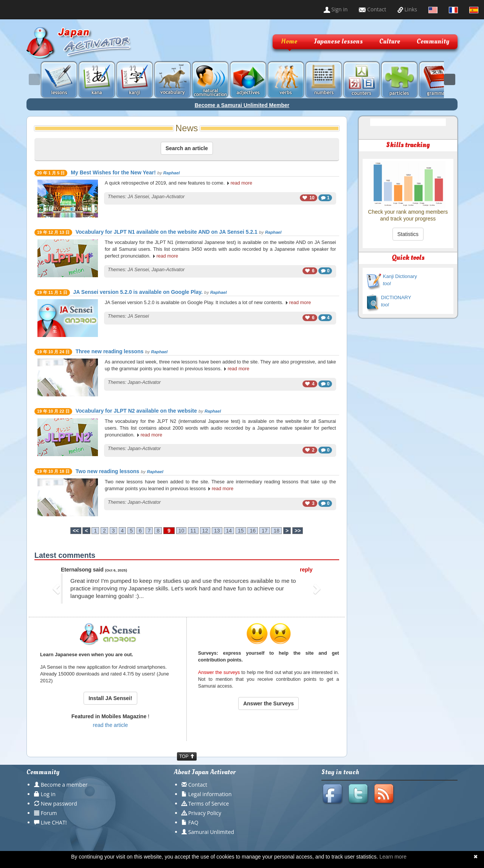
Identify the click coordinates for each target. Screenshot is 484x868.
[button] (57, 589)
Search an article (187, 148)
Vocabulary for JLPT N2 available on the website (136, 411)
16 (253, 531)
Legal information (210, 794)
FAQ (193, 822)
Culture (390, 41)
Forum (49, 813)
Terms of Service (209, 804)
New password (59, 804)
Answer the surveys (219, 672)
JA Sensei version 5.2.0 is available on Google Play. (138, 292)
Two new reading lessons (108, 471)
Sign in (336, 9)
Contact (372, 9)
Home (289, 41)
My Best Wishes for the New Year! (113, 172)
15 (241, 531)
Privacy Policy (205, 813)
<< (76, 531)
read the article (111, 725)
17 (265, 531)
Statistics (408, 234)
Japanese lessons (338, 41)
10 (181, 531)
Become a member (64, 785)
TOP (187, 756)
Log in (48, 794)
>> (298, 531)
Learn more (393, 857)
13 (217, 531)
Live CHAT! (54, 822)
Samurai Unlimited (211, 832)
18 (276, 531)
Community (433, 41)
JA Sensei (138, 197)
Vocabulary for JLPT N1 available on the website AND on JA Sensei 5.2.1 (167, 232)
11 (193, 531)
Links (407, 9)
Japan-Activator (168, 197)
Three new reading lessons (110, 351)
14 (229, 531)
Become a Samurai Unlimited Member (242, 105)
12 (205, 531)
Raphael (172, 173)
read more (241, 183)
